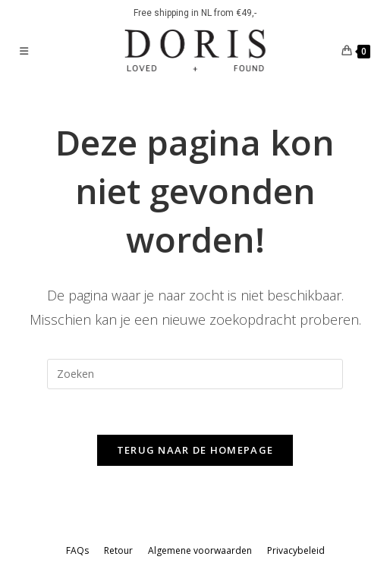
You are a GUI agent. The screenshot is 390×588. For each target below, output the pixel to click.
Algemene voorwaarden (200, 551)
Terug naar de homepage (195, 451)
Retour (118, 551)
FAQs (77, 551)
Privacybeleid (296, 551)
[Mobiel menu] (24, 51)
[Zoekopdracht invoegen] (195, 374)
